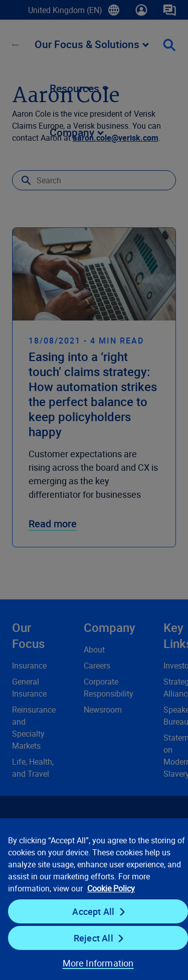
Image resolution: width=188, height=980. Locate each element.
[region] (94, 899)
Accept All (93, 911)
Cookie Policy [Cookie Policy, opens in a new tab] (111, 888)
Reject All (93, 938)
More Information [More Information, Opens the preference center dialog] (98, 963)
